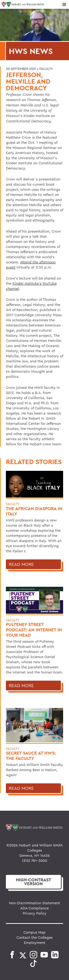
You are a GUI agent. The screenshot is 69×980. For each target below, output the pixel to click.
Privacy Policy (35, 913)
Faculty (46, 69)
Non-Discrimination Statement (34, 903)
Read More (21, 564)
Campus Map (34, 932)
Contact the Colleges (34, 937)
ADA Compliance (34, 908)
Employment (35, 942)
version (33, 882)
